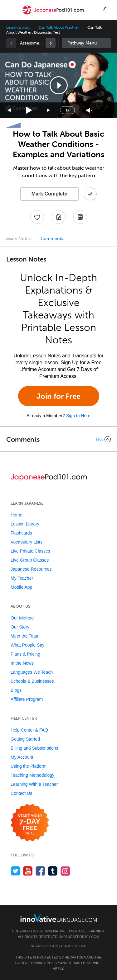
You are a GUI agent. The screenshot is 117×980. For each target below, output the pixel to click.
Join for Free (58, 396)
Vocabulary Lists (27, 542)
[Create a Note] (59, 217)
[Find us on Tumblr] (53, 871)
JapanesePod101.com (79, 937)
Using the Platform (29, 766)
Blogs (16, 690)
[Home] (53, 14)
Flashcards (21, 533)
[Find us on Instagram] (65, 871)
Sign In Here (78, 416)
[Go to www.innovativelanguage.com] (59, 918)
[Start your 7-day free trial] (30, 823)
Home (16, 515)
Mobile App (21, 587)
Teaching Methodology (32, 775)
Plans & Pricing (25, 654)
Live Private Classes (30, 551)
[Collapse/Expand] (58, 439)
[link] (51, 43)
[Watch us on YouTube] (28, 871)
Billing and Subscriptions (34, 748)
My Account (22, 757)
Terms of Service (85, 963)
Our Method (22, 618)
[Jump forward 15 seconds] (49, 110)
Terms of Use (73, 946)
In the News (22, 663)
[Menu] (10, 10)
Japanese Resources (31, 569)
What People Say (27, 645)
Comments (52, 239)
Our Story (20, 627)
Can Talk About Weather (59, 27)
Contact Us (21, 793)
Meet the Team (25, 636)
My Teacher (22, 578)
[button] (107, 10)
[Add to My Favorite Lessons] (37, 217)
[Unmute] (89, 110)
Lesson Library (18, 27)
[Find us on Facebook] (40, 871)
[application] (58, 85)
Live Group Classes (30, 560)
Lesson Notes (17, 239)
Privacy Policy (44, 946)
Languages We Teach (32, 672)
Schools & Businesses (32, 681)
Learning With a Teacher (34, 784)
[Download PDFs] (80, 217)
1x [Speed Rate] (67, 110)
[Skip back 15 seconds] (9, 110)
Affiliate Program (27, 699)
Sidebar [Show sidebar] (86, 43)
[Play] (29, 110)
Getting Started (25, 739)
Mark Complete (49, 194)
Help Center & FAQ (29, 730)
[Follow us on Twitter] (15, 871)
